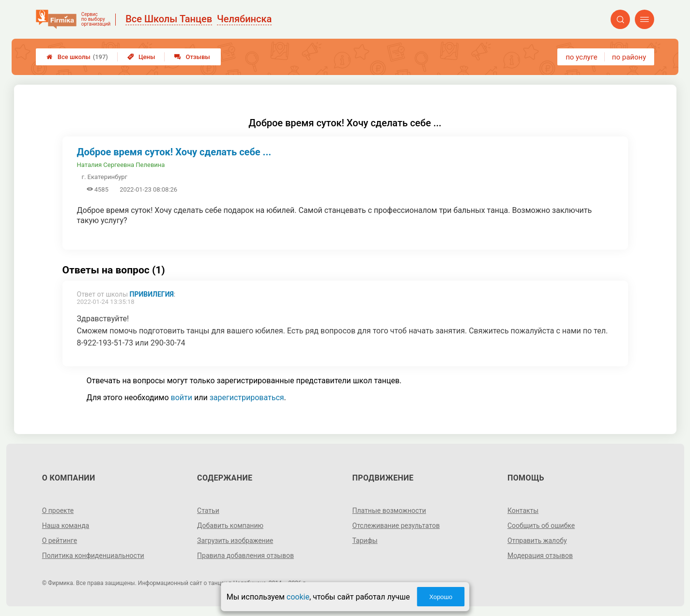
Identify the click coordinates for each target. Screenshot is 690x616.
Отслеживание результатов (396, 526)
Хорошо (441, 597)
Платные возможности (389, 511)
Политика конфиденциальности (93, 556)
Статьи (208, 511)
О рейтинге (60, 541)
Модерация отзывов (540, 556)
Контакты (523, 511)
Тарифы (365, 541)
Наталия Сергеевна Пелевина (121, 165)
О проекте (58, 511)
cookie (298, 597)
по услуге (582, 57)
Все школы (77, 57)
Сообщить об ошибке (541, 526)
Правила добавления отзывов (245, 556)
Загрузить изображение (235, 541)
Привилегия (152, 294)
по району (629, 57)
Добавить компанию (230, 526)
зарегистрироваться (247, 398)
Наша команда (66, 526)
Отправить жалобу (537, 541)
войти (182, 398)
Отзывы (192, 57)
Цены (141, 57)
